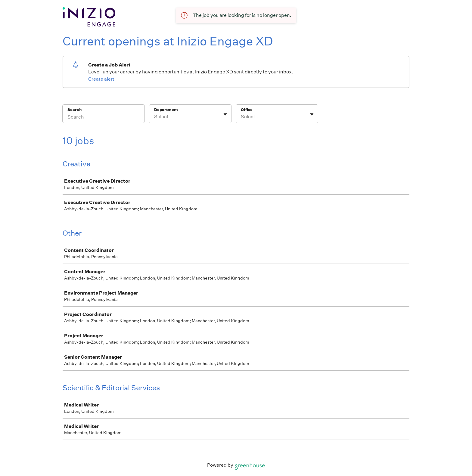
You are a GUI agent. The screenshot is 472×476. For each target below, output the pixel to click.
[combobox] (155, 117)
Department (166, 110)
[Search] (104, 118)
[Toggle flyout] (225, 114)
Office (247, 110)
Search (75, 110)
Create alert (101, 79)
